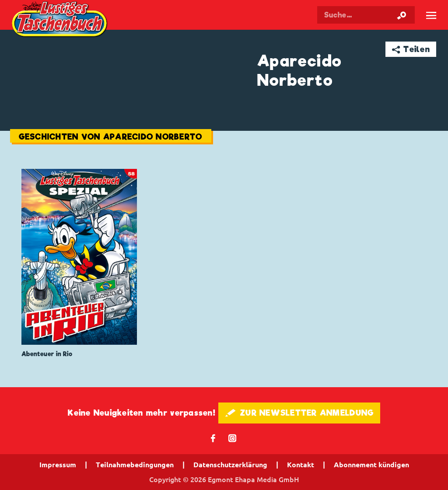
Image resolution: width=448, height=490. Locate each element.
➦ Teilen (411, 49)
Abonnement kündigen (371, 465)
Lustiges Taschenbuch (61, 20)
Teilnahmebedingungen (135, 465)
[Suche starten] (402, 15)
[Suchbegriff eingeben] (366, 15)
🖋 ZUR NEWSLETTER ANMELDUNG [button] (299, 413)
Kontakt (301, 465)
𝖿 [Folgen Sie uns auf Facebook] (213, 438)
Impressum (58, 465)
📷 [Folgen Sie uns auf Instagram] (233, 438)
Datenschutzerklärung (230, 465)
